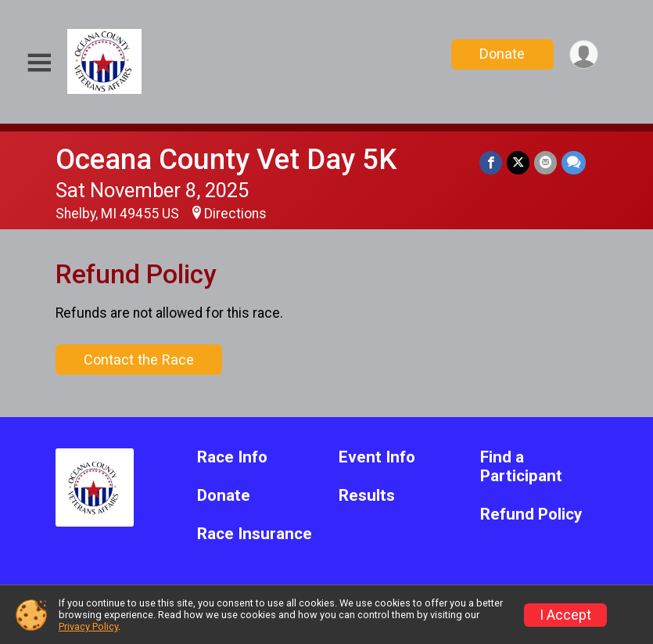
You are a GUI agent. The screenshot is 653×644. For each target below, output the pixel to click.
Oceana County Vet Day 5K (226, 159)
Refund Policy (531, 514)
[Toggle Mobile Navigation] (39, 63)
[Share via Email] (545, 162)
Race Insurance (255, 534)
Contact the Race (139, 360)
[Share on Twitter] (518, 162)
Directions (235, 214)
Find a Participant (521, 467)
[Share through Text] (574, 162)
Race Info (232, 457)
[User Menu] (584, 54)
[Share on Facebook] (491, 162)
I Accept (565, 615)
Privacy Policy (88, 626)
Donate (502, 54)
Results (367, 496)
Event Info (377, 457)
